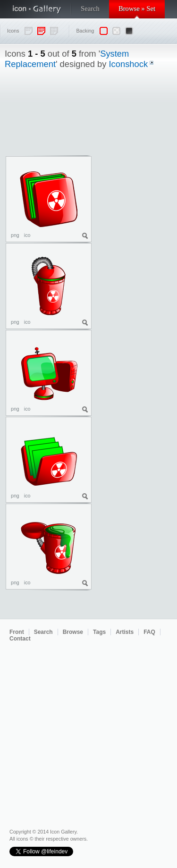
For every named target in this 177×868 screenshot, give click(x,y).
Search (90, 8)
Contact (20, 639)
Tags (99, 632)
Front (17, 632)
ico (27, 235)
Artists (125, 632)
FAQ (149, 632)
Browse (73, 632)
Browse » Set (137, 8)
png (15, 235)
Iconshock (129, 64)
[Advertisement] (135, 210)
